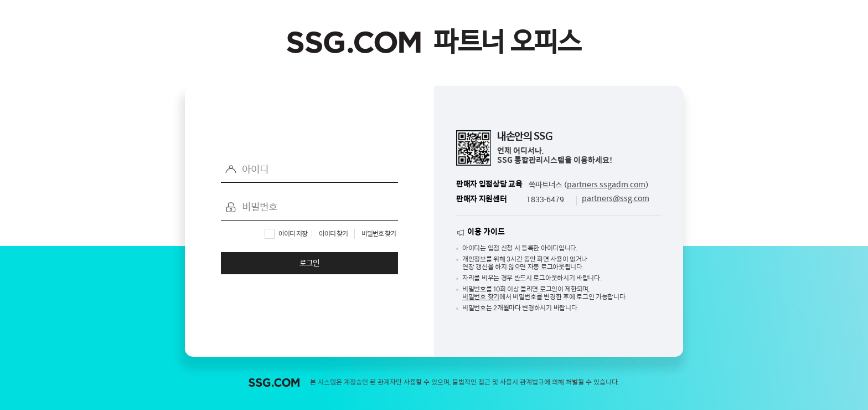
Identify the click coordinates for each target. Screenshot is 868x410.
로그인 (309, 263)
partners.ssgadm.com (606, 185)
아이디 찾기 (333, 234)
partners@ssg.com (616, 199)
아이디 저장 (293, 234)
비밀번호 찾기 (379, 234)
